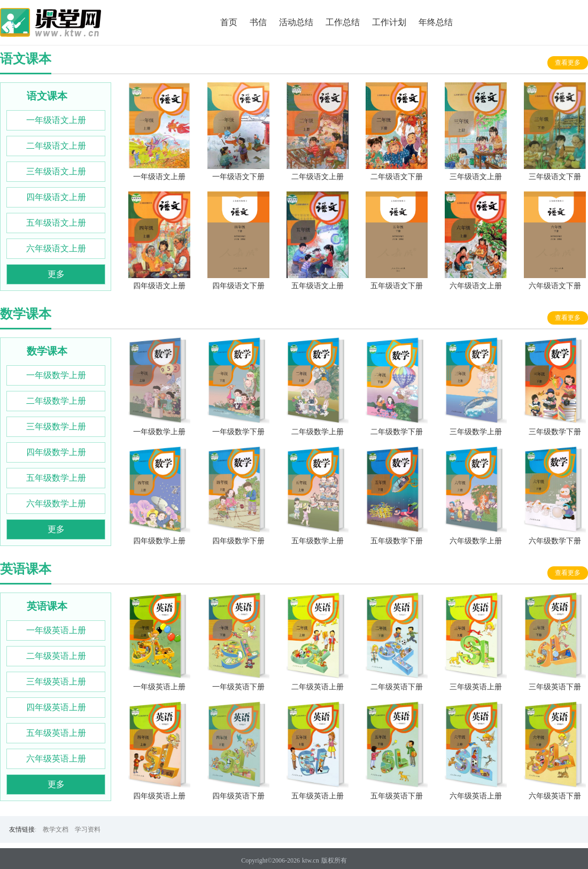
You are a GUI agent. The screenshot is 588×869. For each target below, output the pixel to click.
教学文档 (56, 829)
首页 (229, 22)
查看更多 (568, 63)
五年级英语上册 (56, 733)
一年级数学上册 (56, 375)
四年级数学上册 (56, 452)
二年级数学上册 (56, 401)
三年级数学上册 (56, 426)
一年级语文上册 (56, 120)
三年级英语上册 (56, 682)
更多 (56, 274)
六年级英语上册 (56, 759)
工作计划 (389, 22)
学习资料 (88, 829)
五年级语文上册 (56, 223)
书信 (258, 22)
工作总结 (343, 22)
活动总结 (296, 22)
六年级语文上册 (56, 248)
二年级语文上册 (56, 146)
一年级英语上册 (56, 630)
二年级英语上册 (56, 656)
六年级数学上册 (56, 503)
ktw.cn (311, 860)
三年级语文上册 (56, 171)
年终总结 (436, 22)
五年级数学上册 (56, 478)
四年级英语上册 (56, 707)
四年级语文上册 (56, 197)
